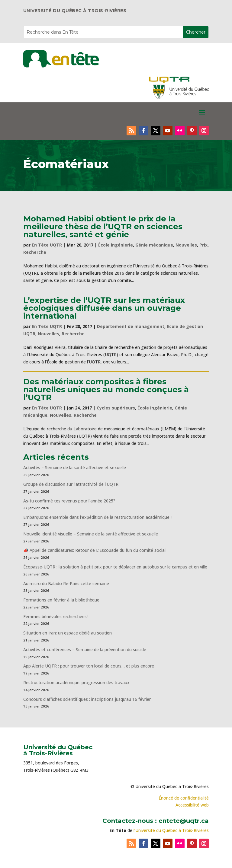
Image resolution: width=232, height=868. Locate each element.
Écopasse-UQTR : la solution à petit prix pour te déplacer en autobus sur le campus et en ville (115, 567)
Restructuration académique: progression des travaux (76, 682)
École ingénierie (116, 245)
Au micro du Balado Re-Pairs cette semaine (66, 583)
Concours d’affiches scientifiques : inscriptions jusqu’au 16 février (87, 699)
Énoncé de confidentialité (184, 798)
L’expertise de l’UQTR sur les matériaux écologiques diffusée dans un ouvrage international (104, 308)
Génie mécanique (154, 245)
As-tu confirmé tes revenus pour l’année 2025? (69, 501)
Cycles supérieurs (116, 408)
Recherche (35, 252)
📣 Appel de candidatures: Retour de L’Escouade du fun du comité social (94, 550)
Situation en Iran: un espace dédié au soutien (68, 633)
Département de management (131, 326)
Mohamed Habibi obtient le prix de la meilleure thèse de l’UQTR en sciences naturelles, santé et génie (103, 227)
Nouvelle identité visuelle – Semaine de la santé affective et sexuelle (91, 534)
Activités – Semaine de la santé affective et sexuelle (75, 467)
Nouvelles (186, 245)
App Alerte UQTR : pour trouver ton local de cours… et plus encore (89, 666)
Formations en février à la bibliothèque (61, 600)
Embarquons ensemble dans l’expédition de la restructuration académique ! (97, 517)
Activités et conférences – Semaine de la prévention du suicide (85, 649)
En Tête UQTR (47, 245)
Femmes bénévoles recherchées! (55, 616)
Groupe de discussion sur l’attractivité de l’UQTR (71, 484)
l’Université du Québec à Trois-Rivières (171, 830)
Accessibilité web (192, 805)
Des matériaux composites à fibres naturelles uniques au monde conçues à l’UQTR (106, 389)
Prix (203, 245)
